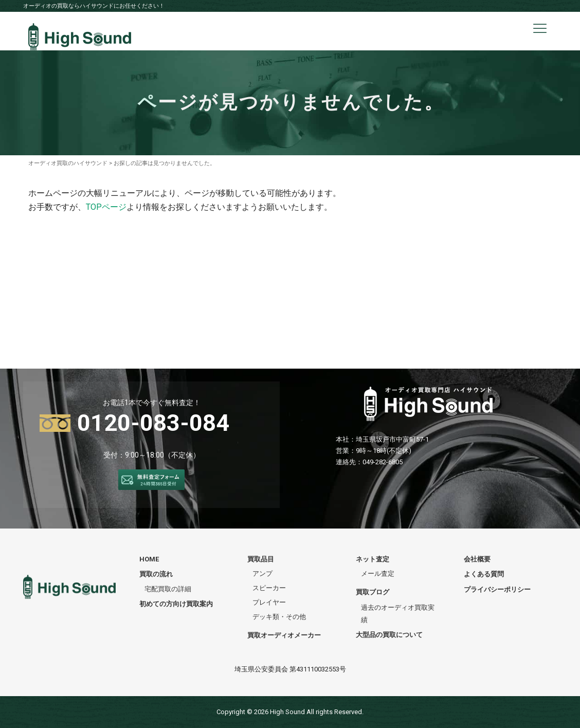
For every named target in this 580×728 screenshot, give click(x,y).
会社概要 (477, 559)
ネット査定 (373, 559)
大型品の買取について (389, 635)
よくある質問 (484, 574)
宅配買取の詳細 (168, 589)
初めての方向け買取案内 (176, 604)
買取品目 (261, 559)
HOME (149, 559)
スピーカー (269, 588)
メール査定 (378, 574)
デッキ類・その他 (279, 617)
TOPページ (106, 207)
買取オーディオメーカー (284, 635)
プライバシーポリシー (497, 589)
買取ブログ (373, 592)
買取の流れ (156, 574)
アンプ (262, 574)
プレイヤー (269, 602)
